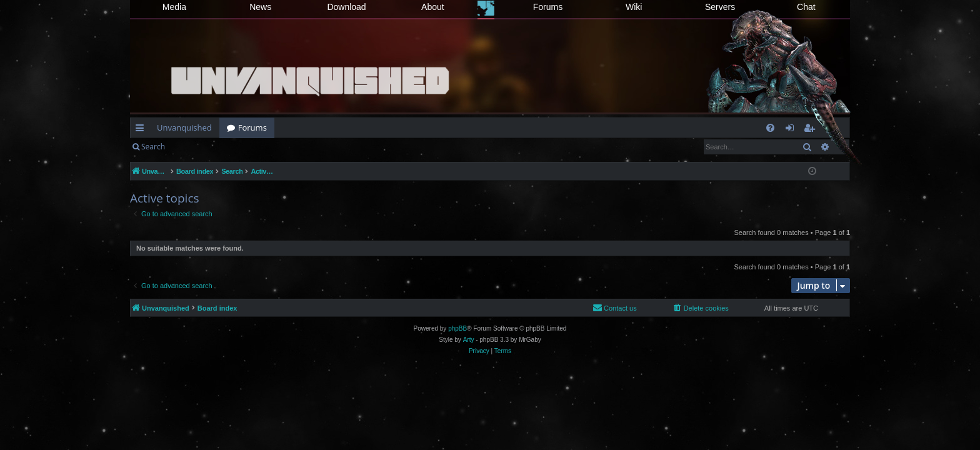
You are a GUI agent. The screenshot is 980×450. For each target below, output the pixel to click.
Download (346, 7)
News (260, 7)
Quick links (142, 130)
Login (192, 147)
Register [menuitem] (812, 130)
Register (234, 147)
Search (153, 147)
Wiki (634, 7)
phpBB (457, 328)
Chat (806, 7)
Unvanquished (184, 127)
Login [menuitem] (792, 130)
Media (174, 7)
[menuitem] (770, 128)
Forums (548, 7)
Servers (720, 7)
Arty (469, 340)
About (433, 7)
